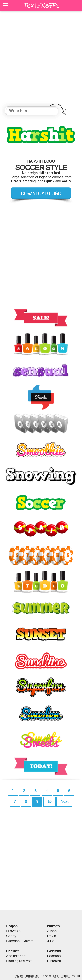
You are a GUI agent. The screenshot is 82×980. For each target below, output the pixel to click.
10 (49, 802)
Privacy (19, 976)
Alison (52, 931)
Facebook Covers (20, 941)
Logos (12, 926)
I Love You (14, 931)
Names (53, 926)
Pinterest (54, 961)
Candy (11, 936)
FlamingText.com (19, 961)
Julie (51, 941)
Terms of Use (32, 976)
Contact (54, 951)
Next (64, 802)
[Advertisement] (41, 59)
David (52, 936)
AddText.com (16, 956)
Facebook (55, 956)
